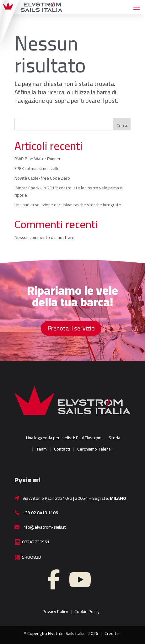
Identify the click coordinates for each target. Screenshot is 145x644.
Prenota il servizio (71, 328)
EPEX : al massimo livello (37, 168)
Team (41, 449)
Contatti (62, 449)
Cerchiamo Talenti (94, 449)
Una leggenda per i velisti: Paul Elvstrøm (64, 438)
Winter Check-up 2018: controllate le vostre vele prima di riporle (69, 192)
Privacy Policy (55, 611)
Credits (112, 633)
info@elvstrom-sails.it (44, 527)
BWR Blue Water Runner (38, 159)
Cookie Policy (87, 611)
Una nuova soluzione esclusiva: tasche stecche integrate (68, 205)
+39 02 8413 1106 (40, 513)
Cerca (122, 125)
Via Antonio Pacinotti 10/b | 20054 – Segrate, (74, 498)
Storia (114, 438)
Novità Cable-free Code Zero (42, 178)
